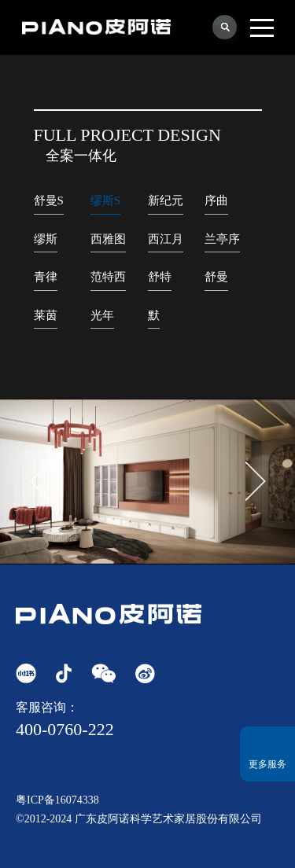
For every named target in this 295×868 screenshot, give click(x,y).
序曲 (216, 200)
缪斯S (105, 200)
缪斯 (46, 239)
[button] (256, 481)
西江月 (166, 239)
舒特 (160, 277)
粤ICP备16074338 (57, 800)
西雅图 (108, 239)
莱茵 (46, 315)
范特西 (108, 277)
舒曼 (216, 277)
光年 (102, 315)
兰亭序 (222, 239)
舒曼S (49, 200)
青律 (46, 277)
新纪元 (166, 200)
